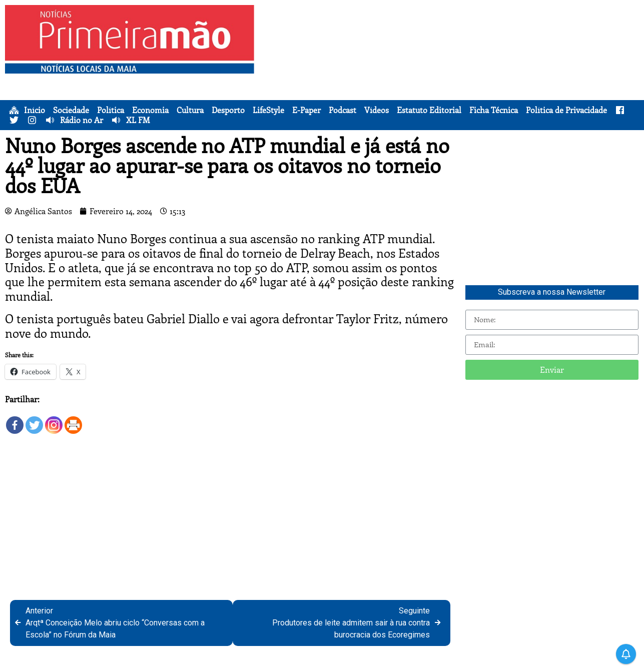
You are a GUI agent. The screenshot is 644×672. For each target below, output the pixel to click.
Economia (150, 110)
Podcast (343, 110)
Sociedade (71, 110)
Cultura (190, 110)
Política (111, 110)
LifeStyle (268, 110)
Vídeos (377, 110)
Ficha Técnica (494, 110)
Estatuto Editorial (429, 110)
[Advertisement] (451, 75)
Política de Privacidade (566, 110)
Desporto (228, 110)
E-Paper (306, 110)
